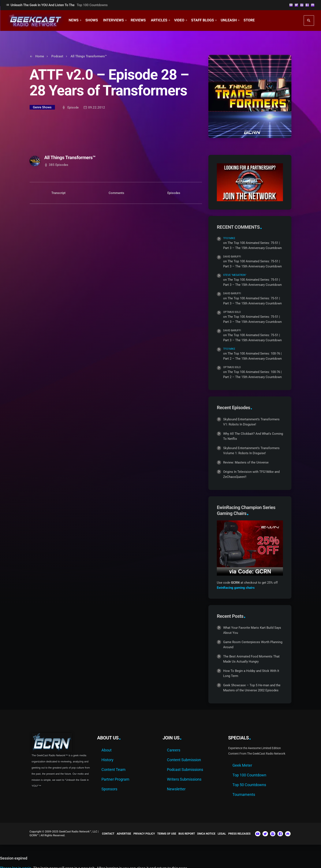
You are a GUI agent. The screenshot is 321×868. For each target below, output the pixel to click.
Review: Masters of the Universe (246, 462)
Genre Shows (42, 107)
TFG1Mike (229, 238)
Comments (116, 193)
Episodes (174, 193)
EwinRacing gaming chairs (236, 588)
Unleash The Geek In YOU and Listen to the (57, 5)
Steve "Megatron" (235, 275)
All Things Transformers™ (70, 158)
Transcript (58, 193)
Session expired (14, 858)
